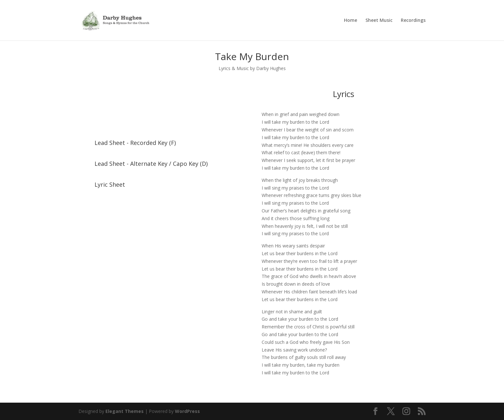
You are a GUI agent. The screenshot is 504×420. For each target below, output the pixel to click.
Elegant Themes (125, 411)
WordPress (187, 411)
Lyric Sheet (110, 184)
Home (351, 21)
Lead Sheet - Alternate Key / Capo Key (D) (151, 164)
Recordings (413, 21)
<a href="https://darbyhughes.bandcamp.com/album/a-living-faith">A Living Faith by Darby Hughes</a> (160, 109)
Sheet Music (379, 21)
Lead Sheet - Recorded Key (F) (135, 143)
